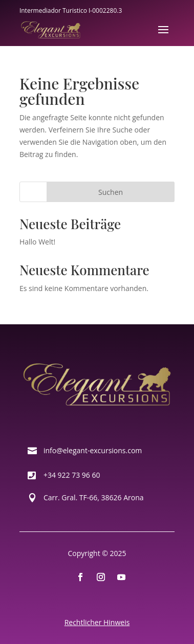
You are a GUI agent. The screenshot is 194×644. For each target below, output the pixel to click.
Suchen (111, 192)
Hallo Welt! (37, 242)
